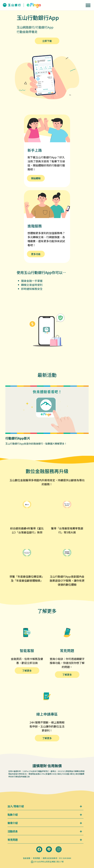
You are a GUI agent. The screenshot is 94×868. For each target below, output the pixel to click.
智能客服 (27, 858)
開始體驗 (36, 178)
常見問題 (36, 858)
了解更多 (27, 671)
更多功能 (36, 254)
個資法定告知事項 (50, 858)
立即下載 (47, 41)
